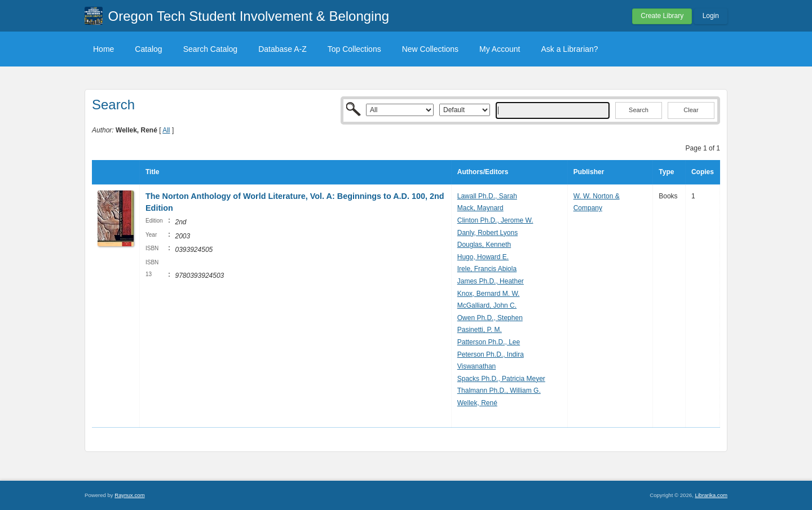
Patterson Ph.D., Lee (489, 342)
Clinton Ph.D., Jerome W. (495, 220)
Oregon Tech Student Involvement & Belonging (249, 16)
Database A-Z (283, 49)
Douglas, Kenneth (484, 245)
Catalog (148, 49)
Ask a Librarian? (569, 49)
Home (103, 49)
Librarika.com (711, 495)
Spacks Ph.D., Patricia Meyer (501, 379)
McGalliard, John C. (487, 305)
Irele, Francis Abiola (487, 269)
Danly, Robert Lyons (487, 233)
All (166, 130)
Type (666, 172)
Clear (691, 110)
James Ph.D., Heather (491, 281)
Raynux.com (129, 495)
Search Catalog (211, 49)
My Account (500, 49)
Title (152, 172)
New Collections (430, 49)
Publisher (589, 172)
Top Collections (354, 49)
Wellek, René (477, 403)
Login (711, 16)
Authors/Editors (483, 172)
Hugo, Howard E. (483, 257)
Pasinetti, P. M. (480, 330)
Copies (703, 172)
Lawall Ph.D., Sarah (487, 196)
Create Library (662, 16)
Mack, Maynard (480, 208)
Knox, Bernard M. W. (489, 294)
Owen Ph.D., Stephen (490, 318)
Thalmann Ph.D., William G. (499, 391)
